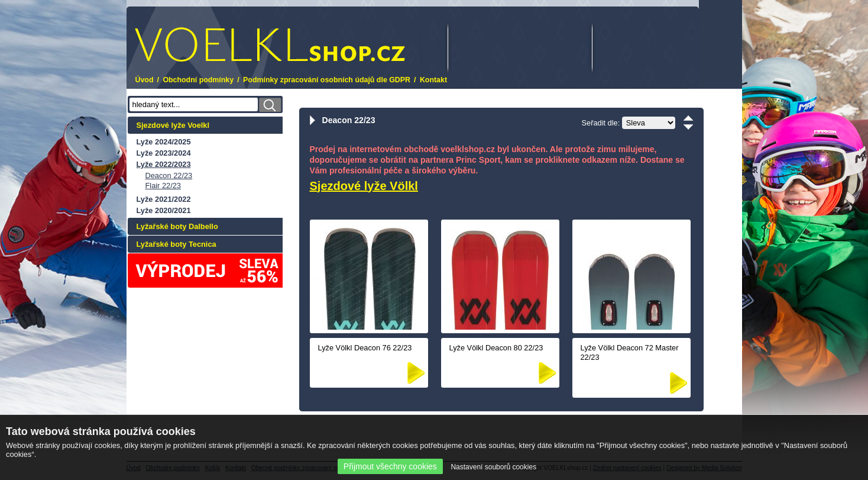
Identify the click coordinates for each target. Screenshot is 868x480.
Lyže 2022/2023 (164, 164)
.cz (270, 45)
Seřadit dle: (601, 123)
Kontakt (433, 80)
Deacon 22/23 (169, 175)
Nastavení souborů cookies (493, 467)
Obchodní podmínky (198, 80)
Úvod (145, 80)
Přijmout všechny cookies (390, 466)
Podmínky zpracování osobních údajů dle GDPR (327, 80)
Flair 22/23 (163, 186)
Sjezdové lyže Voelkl (173, 125)
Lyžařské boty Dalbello (177, 226)
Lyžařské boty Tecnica (176, 244)
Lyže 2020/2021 (164, 210)
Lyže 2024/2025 (164, 142)
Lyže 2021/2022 (164, 199)
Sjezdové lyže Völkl (364, 186)
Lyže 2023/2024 (164, 153)
